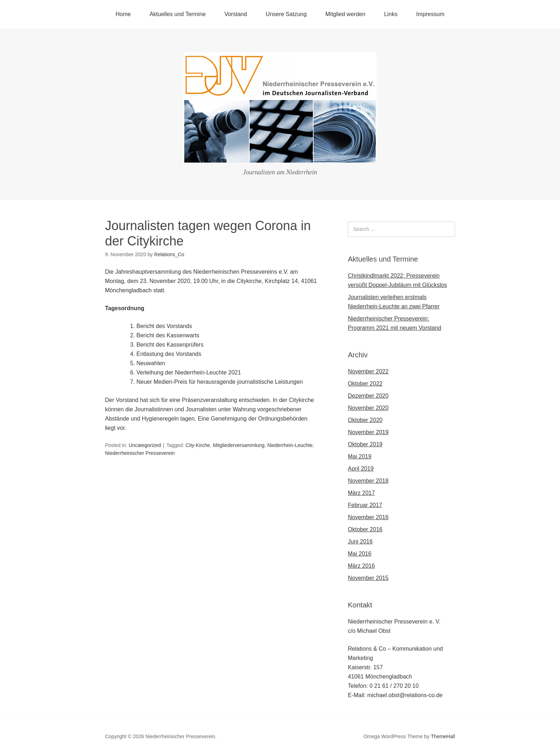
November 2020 (368, 408)
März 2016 (361, 566)
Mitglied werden (345, 14)
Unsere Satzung (286, 14)
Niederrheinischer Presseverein (140, 453)
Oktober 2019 (365, 444)
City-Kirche (198, 445)
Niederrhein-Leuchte (290, 445)
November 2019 (368, 432)
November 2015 (368, 578)
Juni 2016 (360, 542)
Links (391, 14)
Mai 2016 (360, 554)
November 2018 (368, 481)
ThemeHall (443, 736)
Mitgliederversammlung (239, 445)
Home (123, 14)
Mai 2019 (360, 456)
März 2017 (361, 493)
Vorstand (236, 14)
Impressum (430, 14)
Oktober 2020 (365, 420)
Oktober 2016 (365, 529)
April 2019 (361, 469)
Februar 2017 (365, 505)
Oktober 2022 (365, 384)
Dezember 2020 (368, 396)
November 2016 (368, 517)
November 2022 (368, 371)
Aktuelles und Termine (178, 14)
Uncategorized (145, 445)
